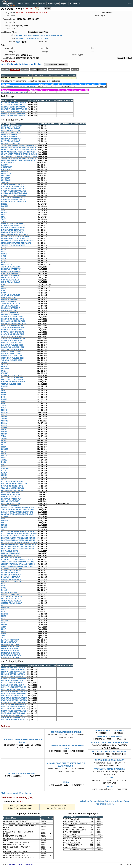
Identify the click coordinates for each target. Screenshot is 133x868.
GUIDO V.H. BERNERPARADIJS (13, 200)
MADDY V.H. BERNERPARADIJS (14, 705)
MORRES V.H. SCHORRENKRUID (14, 484)
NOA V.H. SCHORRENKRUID (12, 486)
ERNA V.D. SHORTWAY (10, 651)
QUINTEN (5, 469)
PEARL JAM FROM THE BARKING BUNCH (18, 547)
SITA (3, 217)
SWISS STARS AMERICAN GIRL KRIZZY (110, 751)
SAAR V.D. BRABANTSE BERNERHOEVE (17, 514)
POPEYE (5, 171)
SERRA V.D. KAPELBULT (11, 315)
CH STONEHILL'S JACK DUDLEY (110, 760)
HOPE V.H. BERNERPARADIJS (13, 113)
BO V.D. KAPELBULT (9, 297)
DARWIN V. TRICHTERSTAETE (13, 226)
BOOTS (4, 399)
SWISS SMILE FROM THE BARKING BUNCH (18, 161)
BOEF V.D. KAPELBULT (10, 299)
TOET (3, 219)
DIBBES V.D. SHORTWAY (11, 573)
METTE (4, 414)
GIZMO (110, 778)
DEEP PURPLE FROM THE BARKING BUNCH (19, 538)
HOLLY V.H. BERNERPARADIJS (13, 111)
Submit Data (75, 3)
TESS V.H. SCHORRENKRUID (13, 488)
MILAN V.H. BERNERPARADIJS (13, 713)
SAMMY (4, 473)
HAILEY (4, 425)
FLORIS (4, 525)
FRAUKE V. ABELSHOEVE (11, 558)
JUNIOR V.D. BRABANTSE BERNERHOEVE (18, 510)
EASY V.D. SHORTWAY (10, 640)
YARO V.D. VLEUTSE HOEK (12, 360)
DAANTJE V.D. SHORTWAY (12, 568)
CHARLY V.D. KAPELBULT (11, 271)
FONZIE (4, 527)
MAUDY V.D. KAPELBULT (11, 132)
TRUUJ (4, 419)
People (42, 3)
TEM (3, 636)
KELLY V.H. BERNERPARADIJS (13, 689)
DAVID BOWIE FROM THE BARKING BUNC (18, 536)
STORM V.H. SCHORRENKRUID (13, 338)
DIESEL (4, 204)
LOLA (3, 451)
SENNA (4, 417)
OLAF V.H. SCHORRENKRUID (13, 334)
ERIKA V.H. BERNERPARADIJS (13, 676)
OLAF (3, 260)
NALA (3, 258)
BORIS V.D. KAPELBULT (11, 495)
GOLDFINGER (7, 169)
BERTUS (5, 412)
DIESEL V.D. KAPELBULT (11, 594)
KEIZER (4, 586)
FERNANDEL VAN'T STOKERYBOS (110, 730)
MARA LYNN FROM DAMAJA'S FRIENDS (17, 566)
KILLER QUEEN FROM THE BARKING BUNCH (19, 542)
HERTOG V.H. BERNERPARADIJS (14, 109)
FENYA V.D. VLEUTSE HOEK (12, 380)
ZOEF (3, 479)
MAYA (3, 610)
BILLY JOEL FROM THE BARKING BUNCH (17, 532)
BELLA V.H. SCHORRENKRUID (13, 321)
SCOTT (4, 391)
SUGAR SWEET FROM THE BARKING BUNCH (19, 154)
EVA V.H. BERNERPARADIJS (12, 681)
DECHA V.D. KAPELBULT (11, 499)
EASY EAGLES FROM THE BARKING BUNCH (19, 540)
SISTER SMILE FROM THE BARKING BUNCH (19, 148)
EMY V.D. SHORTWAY (10, 649)
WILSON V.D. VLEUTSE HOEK (13, 358)
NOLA (4, 408)
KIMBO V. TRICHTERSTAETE (12, 232)
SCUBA (4, 362)
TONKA (4, 438)
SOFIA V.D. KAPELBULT (11, 141)
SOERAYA (5, 369)
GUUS (4, 256)
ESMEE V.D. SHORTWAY (11, 653)
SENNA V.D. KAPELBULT (11, 139)
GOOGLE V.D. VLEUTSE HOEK (13, 382)
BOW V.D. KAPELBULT (10, 497)
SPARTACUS (6, 174)
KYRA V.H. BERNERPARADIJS (13, 702)
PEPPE (4, 410)
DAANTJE (5, 516)
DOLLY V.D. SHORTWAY (10, 577)
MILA (3, 612)
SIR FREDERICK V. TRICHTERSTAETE (16, 243)
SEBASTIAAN (7, 265)
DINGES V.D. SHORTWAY (11, 575)
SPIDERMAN (6, 176)
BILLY (4, 605)
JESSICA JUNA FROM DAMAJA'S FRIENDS (18, 564)
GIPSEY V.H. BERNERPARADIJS (14, 189)
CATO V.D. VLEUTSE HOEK (12, 375)
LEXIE (4, 443)
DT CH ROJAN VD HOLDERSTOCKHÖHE (110, 742)
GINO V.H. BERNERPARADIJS (13, 187)
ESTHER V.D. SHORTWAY (11, 655)
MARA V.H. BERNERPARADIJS (13, 707)
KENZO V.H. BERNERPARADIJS (13, 694)
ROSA (4, 293)
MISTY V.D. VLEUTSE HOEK (12, 352)
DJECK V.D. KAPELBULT (11, 273)
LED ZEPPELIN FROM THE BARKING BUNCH (19, 545)
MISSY (4, 466)
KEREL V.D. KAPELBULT (11, 308)
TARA (3, 436)
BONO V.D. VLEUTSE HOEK (12, 343)
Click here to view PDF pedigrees (16, 793)
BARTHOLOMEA (8, 163)
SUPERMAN (6, 180)
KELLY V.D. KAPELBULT (11, 130)
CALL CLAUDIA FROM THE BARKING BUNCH (19, 534)
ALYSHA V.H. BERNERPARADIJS (32, 39)
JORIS (4, 529)
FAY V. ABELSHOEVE (9, 551)
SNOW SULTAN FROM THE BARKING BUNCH (19, 150)
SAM (3, 211)
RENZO (4, 263)
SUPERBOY (6, 178)
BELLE (4, 252)
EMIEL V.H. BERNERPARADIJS (13, 668)
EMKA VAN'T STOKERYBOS (110, 736)
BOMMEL (5, 386)
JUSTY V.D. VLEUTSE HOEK (12, 349)
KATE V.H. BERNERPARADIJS (13, 685)
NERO (4, 623)
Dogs (27, 3)
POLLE (4, 590)
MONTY (4, 427)
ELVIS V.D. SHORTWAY (10, 646)
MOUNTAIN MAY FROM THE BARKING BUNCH (39, 35)
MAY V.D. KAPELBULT (10, 310)
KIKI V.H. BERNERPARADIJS (12, 696)
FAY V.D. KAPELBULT (10, 278)
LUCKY (4, 456)
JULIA (4, 627)
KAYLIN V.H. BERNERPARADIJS (14, 687)
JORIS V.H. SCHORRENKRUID (13, 328)
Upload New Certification (56, 65)
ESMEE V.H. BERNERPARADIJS (13, 678)
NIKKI (3, 633)
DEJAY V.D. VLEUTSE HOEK (12, 378)
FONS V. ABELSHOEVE (10, 555)
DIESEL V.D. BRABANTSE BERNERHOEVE (18, 508)
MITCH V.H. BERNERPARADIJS (13, 718)
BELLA (4, 423)
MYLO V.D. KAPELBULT (10, 312)
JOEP (3, 406)
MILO (3, 618)
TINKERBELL (6, 182)
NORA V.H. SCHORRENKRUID (13, 332)
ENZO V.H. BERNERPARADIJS (13, 674)
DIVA (3, 519)
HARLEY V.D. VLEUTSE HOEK (13, 347)
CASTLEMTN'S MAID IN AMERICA (110, 769)
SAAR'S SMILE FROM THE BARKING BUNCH (19, 145)
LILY (3, 445)
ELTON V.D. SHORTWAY (11, 644)
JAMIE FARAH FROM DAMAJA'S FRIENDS (18, 562)
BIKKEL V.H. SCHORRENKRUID (13, 323)
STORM (4, 477)
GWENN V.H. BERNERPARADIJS (14, 202)
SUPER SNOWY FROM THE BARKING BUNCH (19, 156)
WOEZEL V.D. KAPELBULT (12, 143)
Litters (34, 3)
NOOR (4, 430)
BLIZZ (4, 395)
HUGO (4, 404)
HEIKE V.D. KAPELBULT (11, 128)
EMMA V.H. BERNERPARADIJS (13, 672)
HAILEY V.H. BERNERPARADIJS (14, 103)
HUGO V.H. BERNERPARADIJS (13, 116)
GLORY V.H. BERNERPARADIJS (13, 195)
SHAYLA (4, 365)
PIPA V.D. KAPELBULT (10, 135)
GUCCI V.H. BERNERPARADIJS (13, 198)
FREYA (4, 286)
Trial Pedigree (53, 3)
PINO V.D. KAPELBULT (10, 599)
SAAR (4, 471)
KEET (3, 584)
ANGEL (4, 460)
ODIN (3, 291)
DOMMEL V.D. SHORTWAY (11, 579)
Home (20, 3)
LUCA (3, 453)
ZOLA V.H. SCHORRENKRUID (13, 490)
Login (129, 3)
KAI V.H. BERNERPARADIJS (12, 683)
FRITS (4, 616)
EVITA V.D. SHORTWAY (10, 657)
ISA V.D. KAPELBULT (9, 302)
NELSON (5, 620)
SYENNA (5, 373)
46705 (19, 42)
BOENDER (5, 607)
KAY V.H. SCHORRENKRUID (12, 482)
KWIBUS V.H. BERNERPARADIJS (14, 698)
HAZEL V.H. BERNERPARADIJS (13, 105)
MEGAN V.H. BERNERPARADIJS (14, 711)
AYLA (3, 284)
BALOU (4, 247)
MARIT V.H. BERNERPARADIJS (13, 709)
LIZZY (3, 447)
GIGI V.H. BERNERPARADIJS (12, 184)
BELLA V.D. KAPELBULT (11, 492)
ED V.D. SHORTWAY (9, 642)
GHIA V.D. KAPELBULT (10, 280)
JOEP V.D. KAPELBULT (10, 501)
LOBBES (5, 449)
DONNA (66, 782)
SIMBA (4, 215)
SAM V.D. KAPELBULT (10, 137)
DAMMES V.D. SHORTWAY (11, 571)
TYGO (4, 221)
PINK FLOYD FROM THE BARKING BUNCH (18, 549)
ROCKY (4, 432)
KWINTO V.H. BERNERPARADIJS (14, 700)
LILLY (3, 388)
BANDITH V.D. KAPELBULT (12, 126)
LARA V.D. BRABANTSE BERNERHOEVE (17, 512)
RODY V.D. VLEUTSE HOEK (12, 356)
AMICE (110, 787)
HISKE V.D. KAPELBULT (11, 282)
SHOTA (4, 367)
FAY (3, 523)
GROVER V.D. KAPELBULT (12, 597)
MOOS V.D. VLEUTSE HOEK (12, 354)
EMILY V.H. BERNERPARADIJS (13, 670)
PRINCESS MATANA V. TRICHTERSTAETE (17, 241)
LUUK (3, 631)
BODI (3, 397)
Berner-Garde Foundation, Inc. (22, 864)
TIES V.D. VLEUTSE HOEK (11, 384)
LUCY (3, 629)
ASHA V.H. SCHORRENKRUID (13, 317)
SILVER (4, 213)
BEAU (4, 250)
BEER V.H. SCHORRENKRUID (13, 319)
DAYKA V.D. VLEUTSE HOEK (12, 345)
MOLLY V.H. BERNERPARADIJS (13, 720)
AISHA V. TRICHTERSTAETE (12, 224)
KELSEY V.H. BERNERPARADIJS (14, 691)
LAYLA (4, 440)
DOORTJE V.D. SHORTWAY (12, 581)
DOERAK (5, 521)
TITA (3, 638)
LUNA (3, 289)
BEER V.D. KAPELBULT (10, 592)
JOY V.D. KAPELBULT (10, 306)
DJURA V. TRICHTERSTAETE (12, 230)
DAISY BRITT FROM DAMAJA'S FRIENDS (17, 560)
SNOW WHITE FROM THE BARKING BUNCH (18, 152)
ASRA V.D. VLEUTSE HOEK (12, 341)
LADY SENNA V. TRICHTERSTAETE (15, 234)
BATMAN (5, 165)
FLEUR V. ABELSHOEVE (11, 553)
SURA (4, 371)
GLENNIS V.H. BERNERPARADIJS (14, 193)
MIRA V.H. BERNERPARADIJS (13, 715)
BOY (3, 464)
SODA (4, 393)
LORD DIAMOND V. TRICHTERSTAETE (16, 239)
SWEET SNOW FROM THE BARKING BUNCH (19, 158)
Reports (64, 3)
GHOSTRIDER (7, 167)
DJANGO (5, 206)
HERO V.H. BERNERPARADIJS (13, 107)
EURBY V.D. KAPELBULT (11, 276)
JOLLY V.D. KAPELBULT (11, 304)
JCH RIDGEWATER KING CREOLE (66, 732)
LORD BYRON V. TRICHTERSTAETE (15, 237)
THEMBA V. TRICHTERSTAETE (13, 245)
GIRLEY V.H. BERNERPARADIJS (14, 191)
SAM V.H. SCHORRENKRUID (12, 336)
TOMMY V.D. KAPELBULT (11, 601)
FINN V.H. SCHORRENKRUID (12, 325)
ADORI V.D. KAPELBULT (11, 295)
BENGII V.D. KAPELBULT (11, 269)
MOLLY (4, 208)
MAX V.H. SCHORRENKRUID (12, 330)
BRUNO (4, 254)
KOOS (4, 588)
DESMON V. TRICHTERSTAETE (13, 228)
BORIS (4, 401)
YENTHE (5, 421)
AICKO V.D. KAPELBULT (11, 267)
